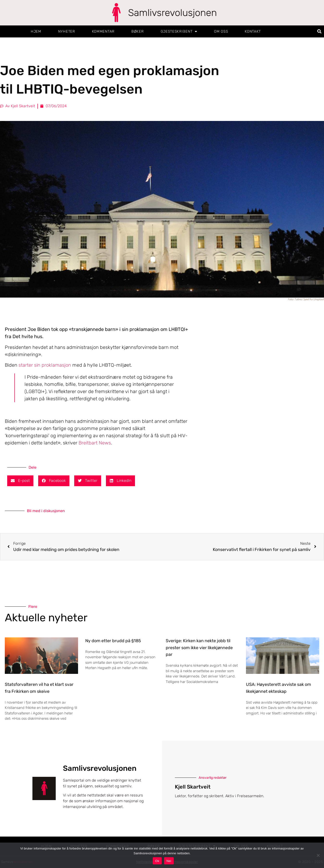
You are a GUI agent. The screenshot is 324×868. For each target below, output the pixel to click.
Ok (157, 861)
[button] (320, 32)
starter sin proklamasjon (45, 365)
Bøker (138, 31)
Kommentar (103, 31)
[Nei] (318, 855)
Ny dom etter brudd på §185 (113, 641)
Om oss (221, 31)
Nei (169, 861)
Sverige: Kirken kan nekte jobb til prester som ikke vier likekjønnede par (199, 648)
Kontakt (253, 31)
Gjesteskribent (179, 32)
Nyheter (67, 31)
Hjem (36, 31)
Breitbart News (95, 443)
